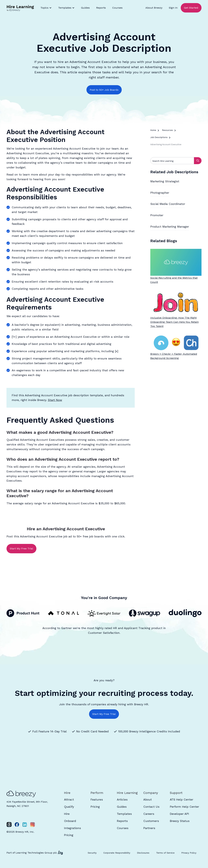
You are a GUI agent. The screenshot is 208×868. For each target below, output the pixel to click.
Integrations (72, 828)
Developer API (179, 814)
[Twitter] (9, 825)
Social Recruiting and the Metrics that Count (174, 280)
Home (153, 130)
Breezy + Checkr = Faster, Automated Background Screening (174, 356)
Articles (122, 799)
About (148, 799)
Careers (149, 814)
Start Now (55, 400)
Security (92, 853)
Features (97, 799)
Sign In (173, 8)
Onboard (70, 821)
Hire (67, 814)
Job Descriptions (159, 137)
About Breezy (154, 8)
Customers (151, 821)
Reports (101, 8)
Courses (117, 8)
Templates (124, 814)
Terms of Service (165, 853)
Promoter (157, 215)
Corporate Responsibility (117, 853)
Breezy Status (180, 821)
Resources (168, 130)
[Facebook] (17, 825)
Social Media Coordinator (168, 204)
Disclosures (143, 853)
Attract (69, 799)
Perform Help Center (184, 807)
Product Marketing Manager (170, 227)
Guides (85, 8)
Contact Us (151, 807)
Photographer (160, 193)
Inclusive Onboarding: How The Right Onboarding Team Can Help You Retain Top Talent (175, 322)
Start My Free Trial (21, 549)
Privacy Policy (189, 853)
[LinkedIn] (25, 825)
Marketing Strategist (165, 181)
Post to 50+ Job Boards (104, 90)
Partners (149, 828)
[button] (46, 8)
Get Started (191, 8)
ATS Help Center (182, 799)
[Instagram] (32, 825)
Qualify (69, 807)
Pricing (69, 835)
